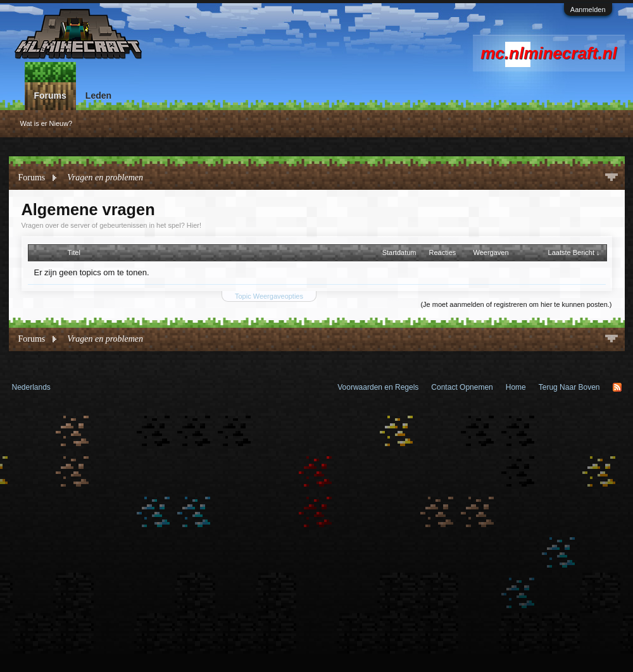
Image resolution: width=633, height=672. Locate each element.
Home (516, 387)
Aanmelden (588, 9)
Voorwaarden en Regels (378, 387)
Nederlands (31, 387)
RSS (617, 387)
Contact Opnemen (462, 387)
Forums (50, 96)
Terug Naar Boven (569, 387)
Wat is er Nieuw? (47, 123)
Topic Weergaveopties (269, 296)
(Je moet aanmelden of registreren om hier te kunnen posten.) (516, 304)
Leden (98, 96)
